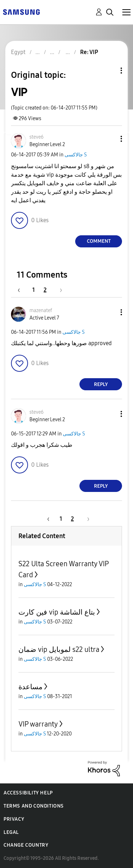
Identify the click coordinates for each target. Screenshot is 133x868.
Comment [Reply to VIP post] (99, 241)
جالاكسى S (76, 155)
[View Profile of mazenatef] (41, 310)
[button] (110, 139)
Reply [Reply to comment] (101, 384)
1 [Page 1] (34, 290)
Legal (11, 832)
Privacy (14, 819)
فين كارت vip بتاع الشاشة (57, 612)
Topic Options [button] (109, 71)
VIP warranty (38, 724)
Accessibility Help (28, 793)
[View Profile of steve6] (37, 137)
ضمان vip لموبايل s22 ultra (59, 649)
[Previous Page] (22, 290)
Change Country (26, 845)
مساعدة (31, 687)
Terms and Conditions (34, 806)
